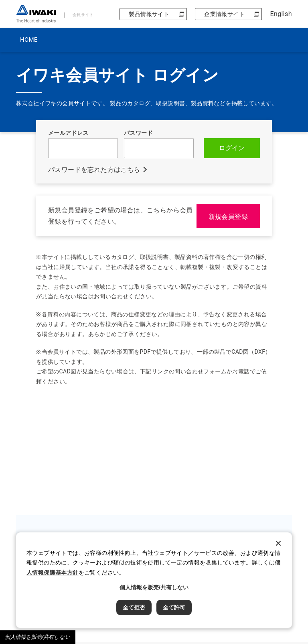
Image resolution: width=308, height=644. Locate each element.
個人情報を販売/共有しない (38, 637)
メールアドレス (68, 133)
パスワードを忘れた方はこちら (94, 170)
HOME (29, 40)
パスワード (138, 133)
